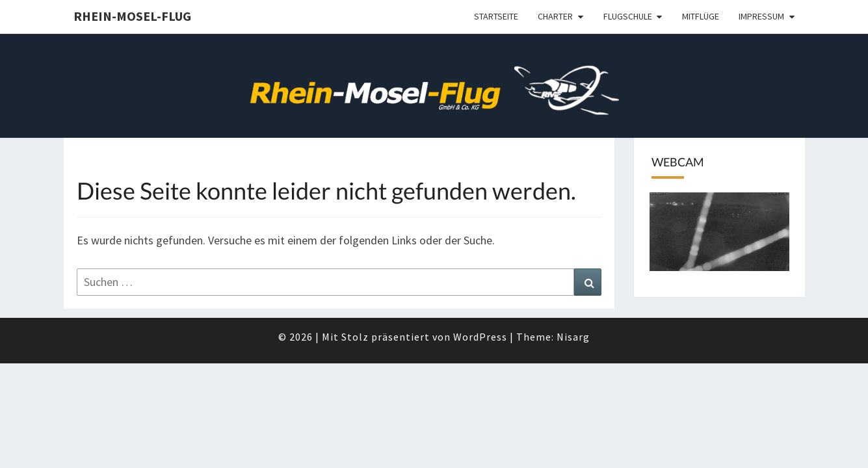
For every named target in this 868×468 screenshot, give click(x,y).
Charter (555, 16)
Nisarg (573, 337)
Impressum (761, 16)
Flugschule (628, 16)
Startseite (496, 16)
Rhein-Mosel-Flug (132, 16)
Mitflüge (701, 16)
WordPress (480, 337)
